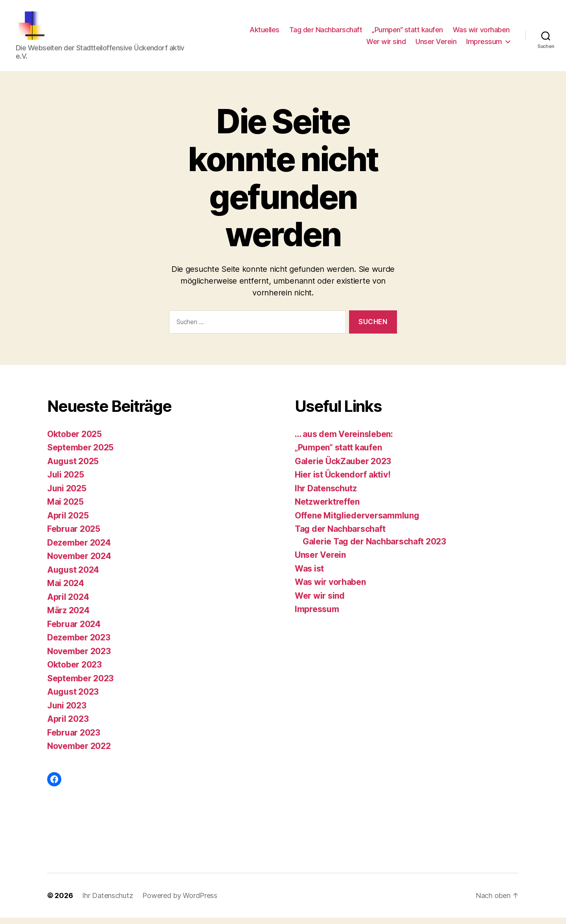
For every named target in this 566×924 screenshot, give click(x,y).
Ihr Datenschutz (326, 495)
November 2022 (79, 753)
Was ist (309, 575)
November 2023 (79, 657)
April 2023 (68, 726)
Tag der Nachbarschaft (326, 33)
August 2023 (73, 698)
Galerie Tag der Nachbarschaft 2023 (374, 548)
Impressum (484, 45)
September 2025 (80, 454)
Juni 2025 (67, 495)
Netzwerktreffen (327, 508)
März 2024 (68, 617)
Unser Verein (436, 45)
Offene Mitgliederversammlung (357, 522)
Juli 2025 (66, 481)
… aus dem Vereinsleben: (344, 440)
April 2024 (68, 603)
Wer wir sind (386, 45)
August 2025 (73, 468)
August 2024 (73, 576)
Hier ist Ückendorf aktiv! (343, 481)
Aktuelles (265, 33)
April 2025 (68, 522)
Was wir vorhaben (481, 33)
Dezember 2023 (79, 644)
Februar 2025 (74, 536)
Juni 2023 (67, 712)
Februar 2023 (74, 739)
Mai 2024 (66, 590)
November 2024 (79, 563)
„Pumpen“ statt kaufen (407, 33)
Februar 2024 (74, 630)
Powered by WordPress (180, 902)
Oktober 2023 (74, 671)
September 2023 (80, 685)
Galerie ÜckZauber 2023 (343, 468)
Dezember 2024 (79, 549)
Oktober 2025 (74, 440)
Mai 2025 (65, 508)
